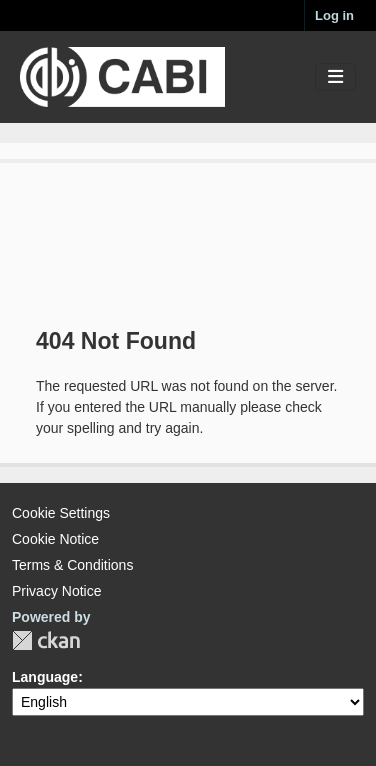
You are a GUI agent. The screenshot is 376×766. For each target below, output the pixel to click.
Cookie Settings (61, 513)
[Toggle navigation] (335, 77)
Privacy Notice (56, 591)
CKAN (46, 640)
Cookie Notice (55, 539)
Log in (334, 15)
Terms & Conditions (72, 565)
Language (45, 677)
